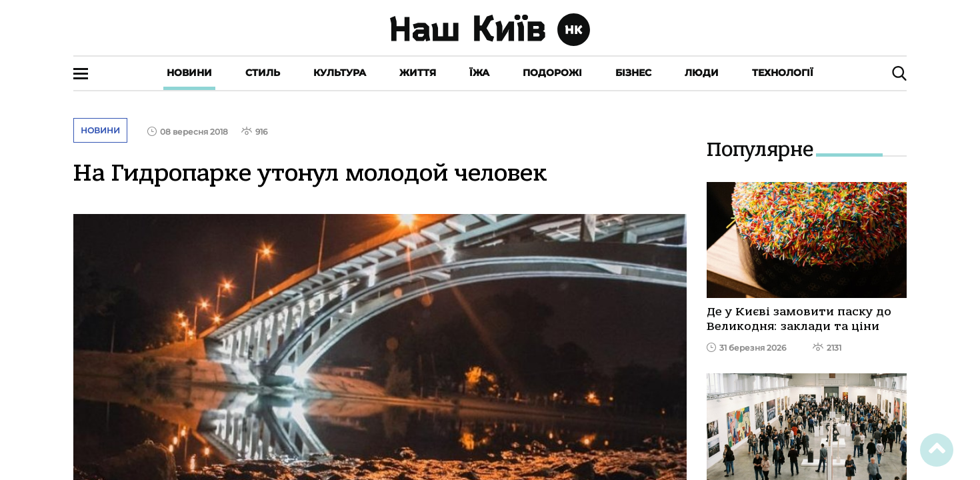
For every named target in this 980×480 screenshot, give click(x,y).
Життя (418, 73)
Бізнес (633, 73)
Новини (189, 73)
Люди (702, 73)
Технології (783, 73)
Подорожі (552, 73)
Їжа (479, 73)
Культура (340, 73)
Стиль (263, 73)
